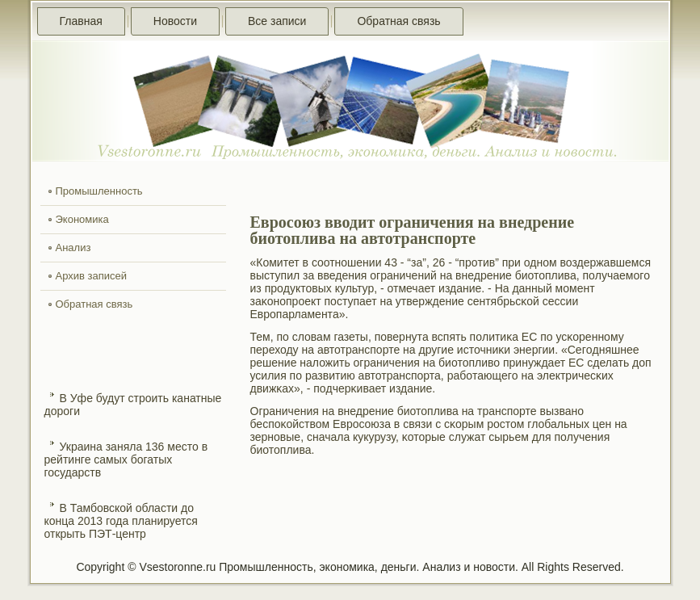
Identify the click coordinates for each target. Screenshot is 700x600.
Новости (175, 21)
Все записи (277, 21)
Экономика (82, 219)
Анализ (73, 248)
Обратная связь (398, 21)
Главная (81, 21)
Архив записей (92, 276)
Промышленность (99, 191)
